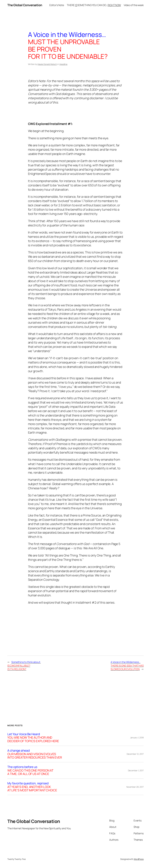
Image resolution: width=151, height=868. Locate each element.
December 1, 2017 (136, 770)
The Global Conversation (25, 5)
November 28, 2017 (135, 787)
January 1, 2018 (137, 738)
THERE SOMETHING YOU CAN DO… (94, 5)
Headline (63, 64)
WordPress (139, 859)
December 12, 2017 (135, 754)
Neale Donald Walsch (47, 64)
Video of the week (134, 5)
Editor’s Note (57, 5)
